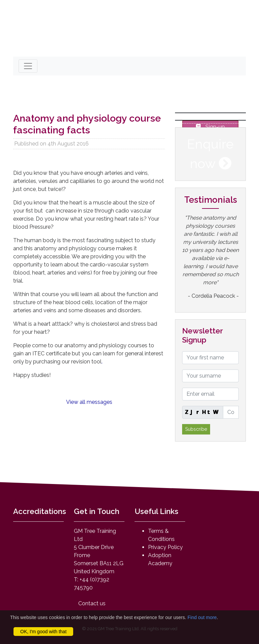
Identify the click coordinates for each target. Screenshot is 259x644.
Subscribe (196, 429)
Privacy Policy (165, 547)
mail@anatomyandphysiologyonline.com (77, 46)
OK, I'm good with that (43, 632)
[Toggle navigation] (28, 66)
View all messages (89, 402)
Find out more (202, 617)
